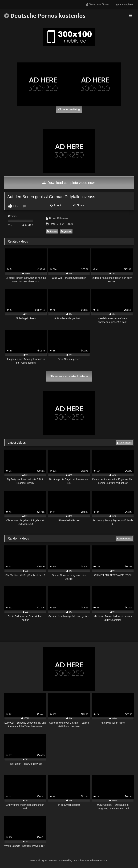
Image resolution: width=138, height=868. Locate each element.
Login (116, 5)
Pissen (52, 231)
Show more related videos (69, 376)
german (66, 231)
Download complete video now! (69, 183)
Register (128, 5)
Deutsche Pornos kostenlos (45, 16)
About (56, 205)
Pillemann (63, 218)
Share (79, 205)
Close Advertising (69, 109)
